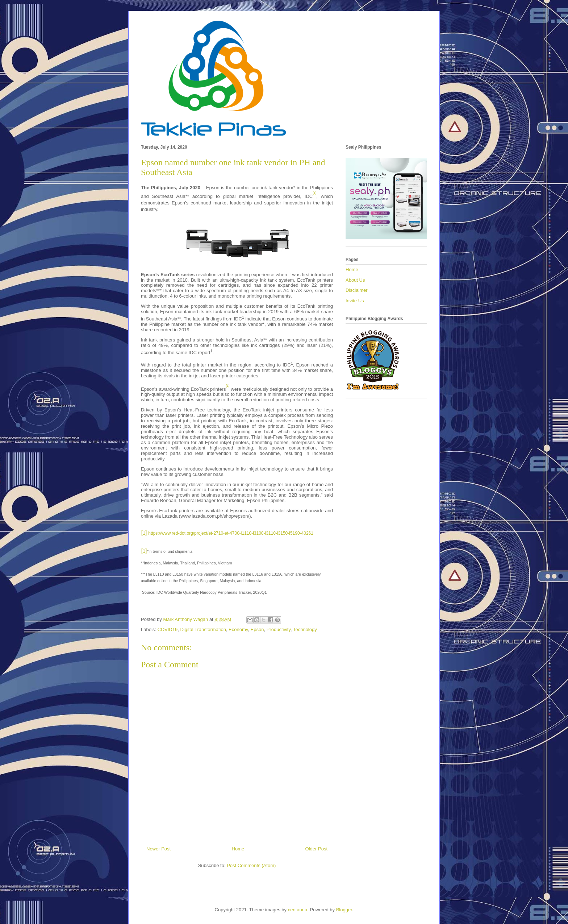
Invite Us (355, 301)
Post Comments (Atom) (251, 865)
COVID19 (168, 629)
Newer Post (158, 849)
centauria (298, 910)
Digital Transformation (203, 629)
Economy (238, 629)
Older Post (316, 849)
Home (238, 849)
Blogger (344, 910)
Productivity (279, 629)
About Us (355, 280)
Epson (257, 629)
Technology (305, 629)
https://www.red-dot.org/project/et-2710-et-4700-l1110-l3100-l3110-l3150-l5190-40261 (231, 533)
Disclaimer (357, 290)
